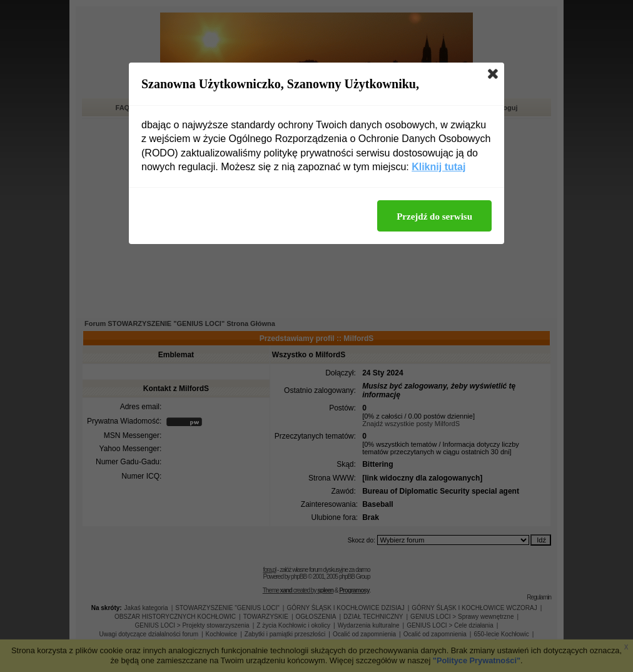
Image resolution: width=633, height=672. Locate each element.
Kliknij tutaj (438, 167)
